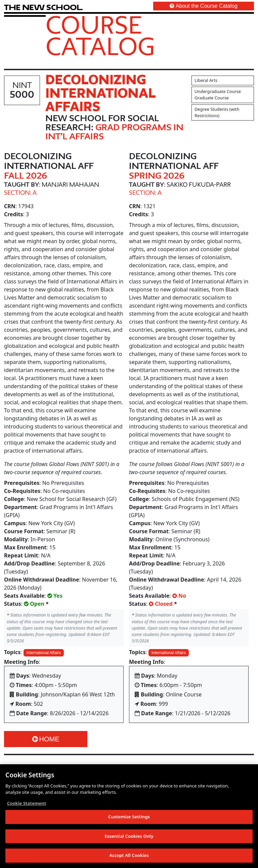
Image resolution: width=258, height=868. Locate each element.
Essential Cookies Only (129, 836)
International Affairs (44, 653)
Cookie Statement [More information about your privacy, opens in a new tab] (27, 803)
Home (46, 739)
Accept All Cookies (129, 856)
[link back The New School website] (43, 7)
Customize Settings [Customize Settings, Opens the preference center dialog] (129, 817)
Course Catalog (100, 35)
